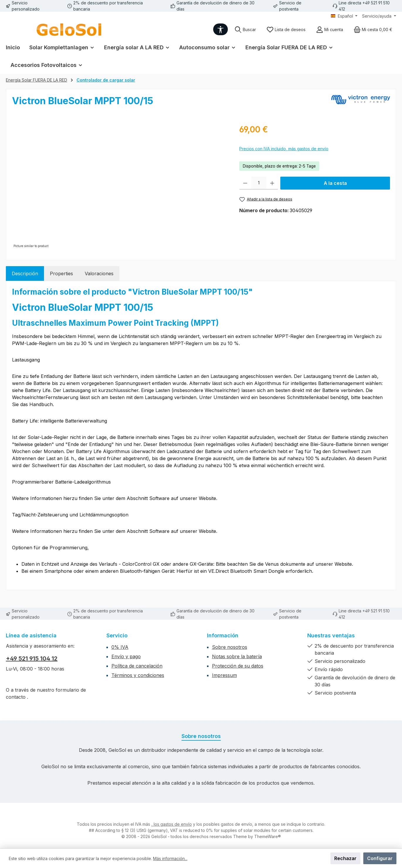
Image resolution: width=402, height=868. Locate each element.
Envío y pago (126, 656)
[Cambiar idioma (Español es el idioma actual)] (344, 16)
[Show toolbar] (220, 29)
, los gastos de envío (172, 824)
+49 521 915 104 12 (32, 658)
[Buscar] (245, 29)
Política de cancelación (137, 666)
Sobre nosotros (230, 647)
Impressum (224, 675)
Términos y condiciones (138, 675)
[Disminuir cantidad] (245, 183)
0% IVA (120, 647)
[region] (120, 186)
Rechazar (345, 858)
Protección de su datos (238, 666)
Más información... (170, 858)
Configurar (380, 858)
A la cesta (335, 183)
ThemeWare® (268, 836)
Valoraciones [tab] (99, 273)
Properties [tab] (61, 273)
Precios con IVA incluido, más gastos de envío (284, 149)
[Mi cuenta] (330, 29)
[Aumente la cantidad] (272, 183)
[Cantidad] (259, 183)
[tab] (25, 273)
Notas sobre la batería (237, 656)
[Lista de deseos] (286, 29)
